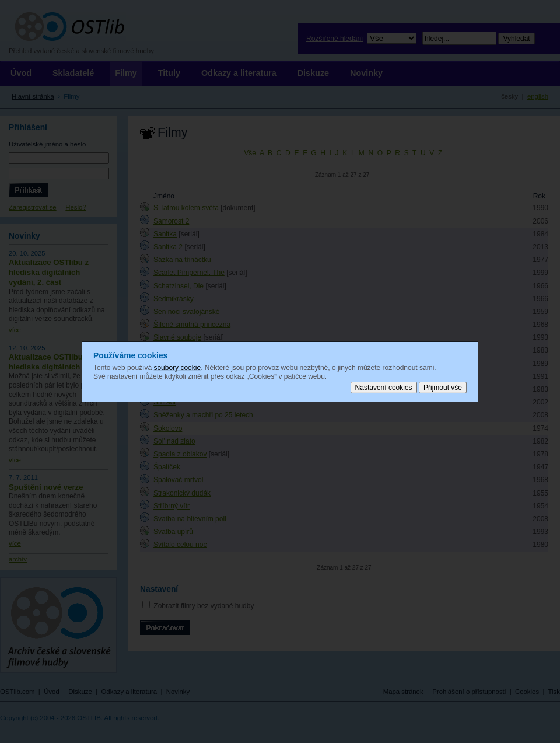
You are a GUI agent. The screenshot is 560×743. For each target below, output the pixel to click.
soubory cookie (177, 367)
